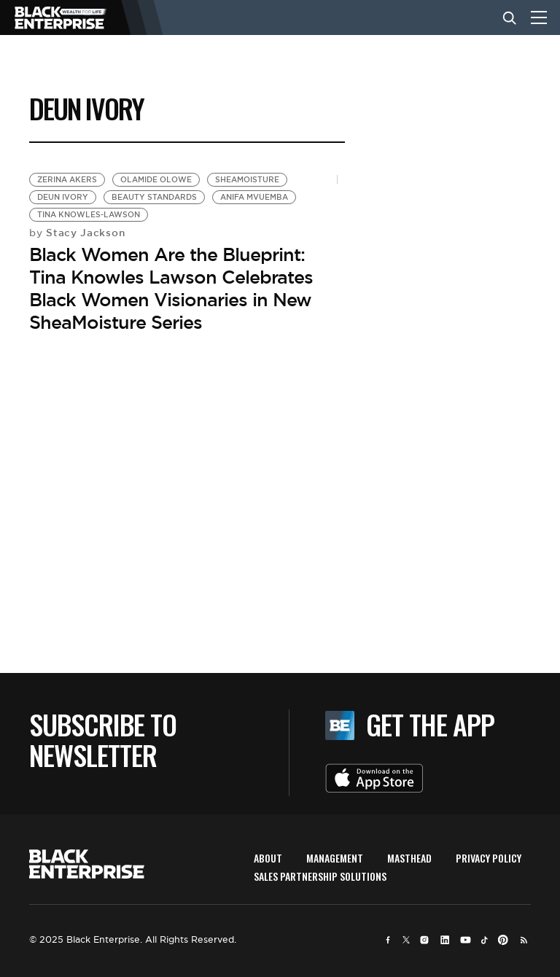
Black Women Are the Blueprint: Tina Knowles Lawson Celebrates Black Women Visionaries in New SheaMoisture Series (171, 289)
